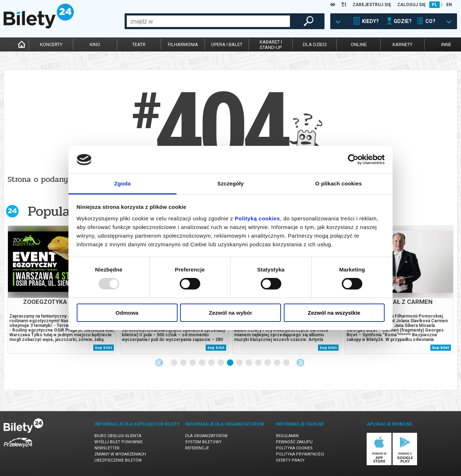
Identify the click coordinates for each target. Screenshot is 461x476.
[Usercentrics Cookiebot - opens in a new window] (353, 160)
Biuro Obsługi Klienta (118, 436)
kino (95, 44)
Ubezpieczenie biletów (118, 460)
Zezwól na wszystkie (334, 313)
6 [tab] (221, 363)
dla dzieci (315, 44)
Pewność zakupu (294, 442)
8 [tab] (240, 363)
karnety (402, 44)
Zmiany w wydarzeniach (120, 454)
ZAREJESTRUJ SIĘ (372, 5)
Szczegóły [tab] (230, 183)
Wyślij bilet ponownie (118, 442)
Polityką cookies (258, 218)
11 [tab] (268, 363)
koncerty (51, 44)
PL (435, 5)
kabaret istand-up (271, 45)
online (359, 44)
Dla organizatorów (206, 436)
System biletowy (203, 442)
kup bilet (104, 348)
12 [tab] (277, 363)
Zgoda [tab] (122, 183)
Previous (159, 363)
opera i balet (227, 44)
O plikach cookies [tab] (338, 183)
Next (300, 363)
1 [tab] (174, 363)
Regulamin (287, 436)
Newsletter (107, 448)
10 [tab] (259, 363)
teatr (139, 44)
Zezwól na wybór (230, 313)
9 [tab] (249, 363)
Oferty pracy (290, 460)
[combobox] (208, 21)
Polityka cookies (294, 448)
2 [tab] (184, 363)
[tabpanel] (62, 290)
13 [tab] (287, 363)
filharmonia (183, 44)
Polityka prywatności (300, 454)
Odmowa (127, 313)
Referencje (197, 448)
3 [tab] (193, 363)
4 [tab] (202, 363)
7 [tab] (230, 363)
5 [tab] (212, 363)
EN (449, 5)
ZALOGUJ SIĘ (411, 5)
